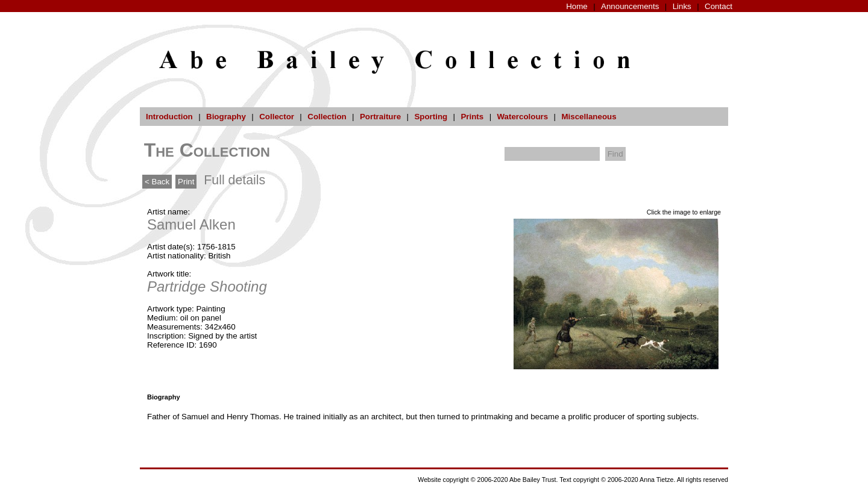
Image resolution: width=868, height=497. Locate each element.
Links (682, 6)
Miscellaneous (589, 117)
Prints (472, 117)
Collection (327, 117)
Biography (226, 117)
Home (577, 6)
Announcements (630, 6)
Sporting (431, 117)
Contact (719, 6)
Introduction (169, 117)
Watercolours (523, 117)
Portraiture (380, 117)
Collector (277, 117)
